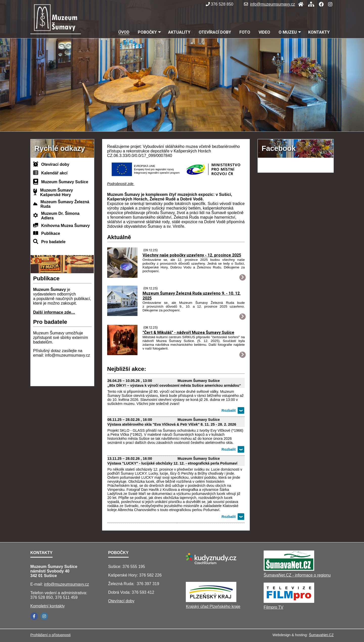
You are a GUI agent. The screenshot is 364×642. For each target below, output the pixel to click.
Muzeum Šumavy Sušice (65, 182)
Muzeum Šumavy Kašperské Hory (57, 192)
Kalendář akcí (54, 173)
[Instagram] (329, 4)
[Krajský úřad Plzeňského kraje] (211, 601)
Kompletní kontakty (48, 606)
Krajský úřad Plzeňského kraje (213, 606)
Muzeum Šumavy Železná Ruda (65, 204)
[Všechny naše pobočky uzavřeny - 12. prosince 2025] (122, 276)
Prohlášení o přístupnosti (50, 635)
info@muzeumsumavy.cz (269, 4)
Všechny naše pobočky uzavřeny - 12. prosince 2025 (192, 255)
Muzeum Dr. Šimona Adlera (60, 216)
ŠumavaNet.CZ (321, 635)
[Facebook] (320, 4)
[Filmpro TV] (289, 601)
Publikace (51, 233)
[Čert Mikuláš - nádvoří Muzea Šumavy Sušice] (122, 354)
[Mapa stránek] (310, 4)
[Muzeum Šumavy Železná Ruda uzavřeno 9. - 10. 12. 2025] (122, 315)
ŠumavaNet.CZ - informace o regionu (297, 575)
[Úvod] (299, 4)
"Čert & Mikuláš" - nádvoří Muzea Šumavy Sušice (188, 333)
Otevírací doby (55, 164)
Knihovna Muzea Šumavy (65, 226)
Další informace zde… (54, 312)
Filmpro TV (274, 607)
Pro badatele (53, 242)
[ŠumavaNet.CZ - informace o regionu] (289, 569)
